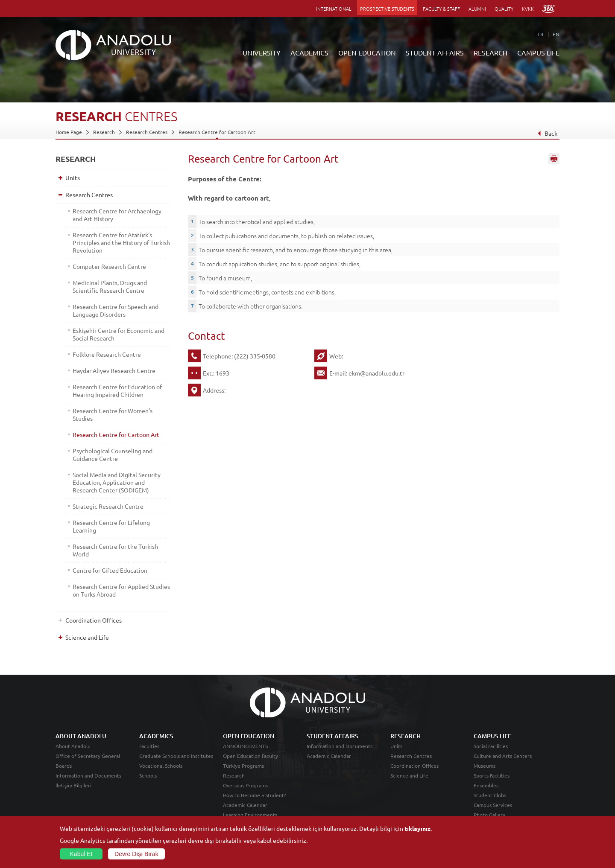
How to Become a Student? (255, 795)
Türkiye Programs (243, 766)
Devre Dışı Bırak (136, 854)
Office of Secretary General (88, 756)
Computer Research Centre (109, 266)
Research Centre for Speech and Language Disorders (116, 310)
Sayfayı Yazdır (554, 159)
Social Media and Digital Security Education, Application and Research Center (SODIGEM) (117, 482)
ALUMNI (477, 9)
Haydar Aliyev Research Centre (114, 370)
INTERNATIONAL (334, 9)
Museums (485, 766)
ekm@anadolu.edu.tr (376, 373)
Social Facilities (491, 746)
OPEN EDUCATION (367, 52)
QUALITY (504, 9)
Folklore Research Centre (107, 354)
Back (547, 133)
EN (556, 34)
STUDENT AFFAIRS (435, 52)
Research (104, 132)
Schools (148, 775)
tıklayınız (417, 828)
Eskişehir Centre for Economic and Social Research (119, 334)
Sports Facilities (492, 775)
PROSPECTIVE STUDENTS (387, 9)
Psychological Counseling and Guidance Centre (113, 454)
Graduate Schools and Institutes (176, 756)
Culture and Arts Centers (503, 756)
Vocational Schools (161, 766)
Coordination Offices (94, 620)
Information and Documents (88, 775)
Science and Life (87, 637)
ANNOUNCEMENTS (245, 746)
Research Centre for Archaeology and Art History (117, 215)
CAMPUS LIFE (538, 52)
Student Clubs (490, 795)
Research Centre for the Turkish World (115, 550)
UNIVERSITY (262, 52)
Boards (64, 766)
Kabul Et (81, 854)
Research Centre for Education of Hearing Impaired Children (117, 390)
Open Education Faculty (250, 756)
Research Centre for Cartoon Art (217, 132)
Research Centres (147, 132)
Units (73, 178)
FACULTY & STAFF (441, 9)
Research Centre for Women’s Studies (113, 414)
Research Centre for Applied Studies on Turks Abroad (121, 590)
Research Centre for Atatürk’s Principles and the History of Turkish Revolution (121, 242)
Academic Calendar (245, 805)
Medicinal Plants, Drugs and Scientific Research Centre (110, 286)
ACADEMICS (309, 52)
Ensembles (486, 785)
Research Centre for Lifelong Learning (111, 526)
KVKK (528, 9)
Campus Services (493, 805)
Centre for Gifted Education (110, 570)
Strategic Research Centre (108, 506)
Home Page (69, 132)
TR (540, 34)
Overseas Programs (245, 785)
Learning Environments (250, 815)
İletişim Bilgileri (73, 785)
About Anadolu (73, 746)
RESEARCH (491, 52)
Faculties (149, 746)
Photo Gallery (489, 815)
